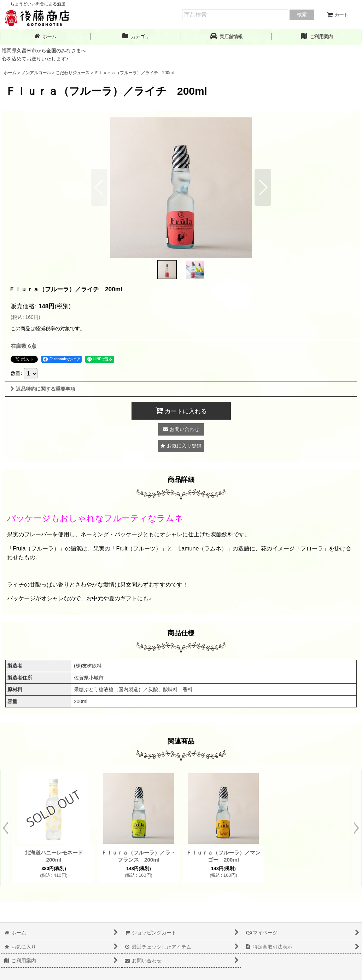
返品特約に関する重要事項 (43, 389)
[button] (226, 37)
